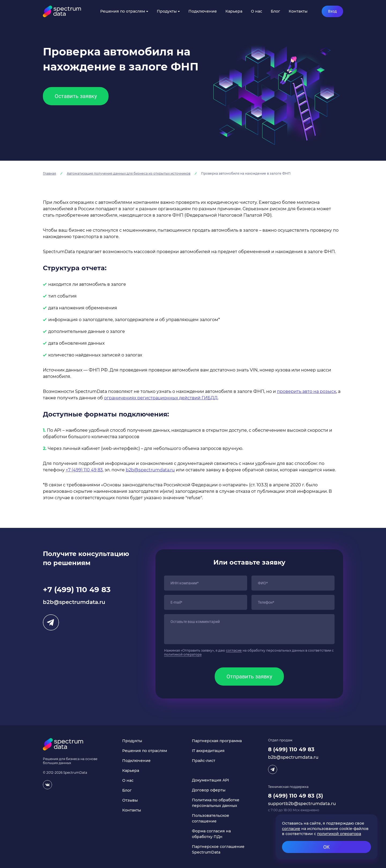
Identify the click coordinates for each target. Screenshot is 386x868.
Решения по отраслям (123, 11)
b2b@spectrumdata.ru (150, 470)
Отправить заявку (249, 677)
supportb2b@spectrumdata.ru (302, 804)
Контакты (298, 11)
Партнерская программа (217, 741)
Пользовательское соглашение (211, 818)
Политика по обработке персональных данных (216, 803)
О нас (257, 11)
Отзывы (130, 800)
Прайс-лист (204, 761)
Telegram (51, 622)
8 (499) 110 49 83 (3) (296, 796)
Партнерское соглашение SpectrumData (218, 849)
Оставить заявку (76, 96)
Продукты (167, 11)
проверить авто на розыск (307, 391)
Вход (332, 11)
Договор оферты (209, 790)
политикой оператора (183, 654)
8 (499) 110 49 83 (291, 749)
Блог (275, 11)
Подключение (203, 11)
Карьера (234, 11)
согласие (234, 650)
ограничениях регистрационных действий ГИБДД (161, 398)
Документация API (210, 780)
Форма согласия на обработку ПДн (211, 834)
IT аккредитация (208, 751)
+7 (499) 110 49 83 (84, 470)
